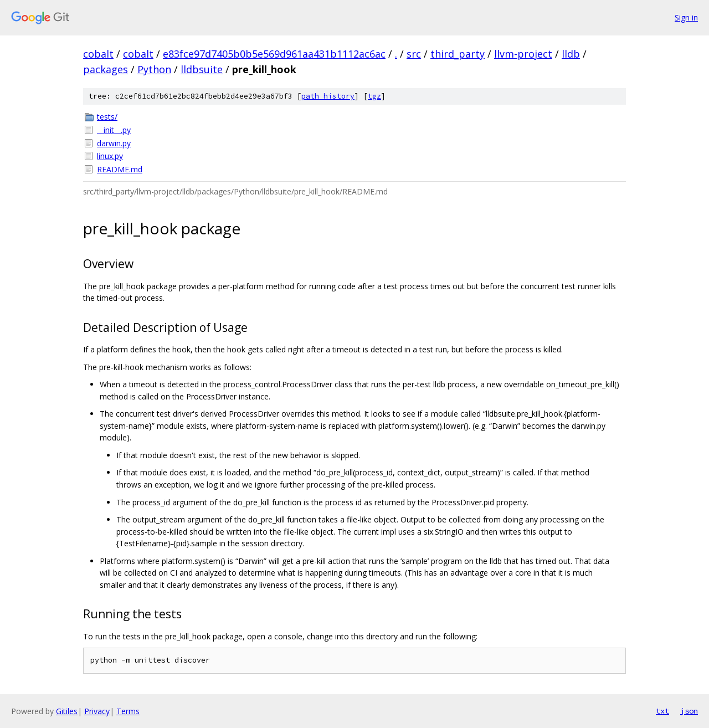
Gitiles (67, 711)
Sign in (686, 17)
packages (106, 69)
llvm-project (523, 54)
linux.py (110, 156)
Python (154, 69)
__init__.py (114, 130)
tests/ (107, 117)
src (414, 54)
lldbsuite (202, 69)
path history (328, 96)
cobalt (98, 54)
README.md (120, 169)
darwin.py (114, 143)
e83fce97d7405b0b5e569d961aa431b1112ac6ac (274, 54)
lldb (571, 54)
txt (662, 711)
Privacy (97, 711)
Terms (128, 711)
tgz (374, 96)
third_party (458, 54)
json (689, 711)
